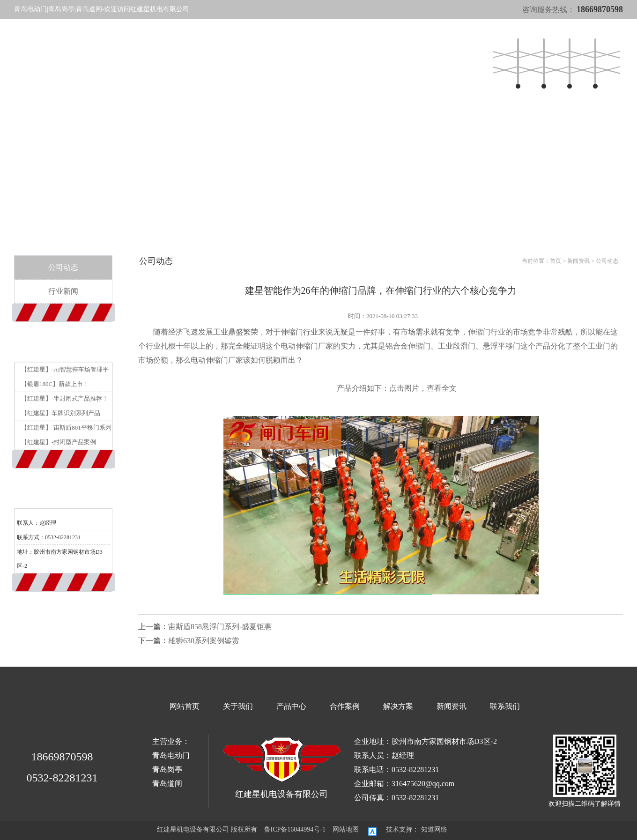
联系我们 (485, 63)
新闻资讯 (335, 63)
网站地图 (346, 829)
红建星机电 (73, 64)
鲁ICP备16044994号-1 (295, 829)
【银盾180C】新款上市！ (55, 384)
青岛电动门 (171, 755)
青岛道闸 (167, 784)
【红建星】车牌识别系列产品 (61, 413)
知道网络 (434, 829)
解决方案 (308, 63)
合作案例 (281, 63)
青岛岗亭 (167, 769)
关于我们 (228, 63)
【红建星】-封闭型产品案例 (59, 442)
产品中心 (255, 63)
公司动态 (63, 267)
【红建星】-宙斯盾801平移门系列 (66, 427)
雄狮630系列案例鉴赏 (204, 641)
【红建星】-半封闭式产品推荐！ (65, 398)
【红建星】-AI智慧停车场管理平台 (65, 371)
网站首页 (201, 63)
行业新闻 (63, 291)
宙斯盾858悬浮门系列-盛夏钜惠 (220, 627)
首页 (556, 261)
